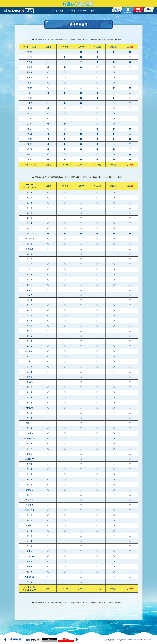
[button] (5, 640)
